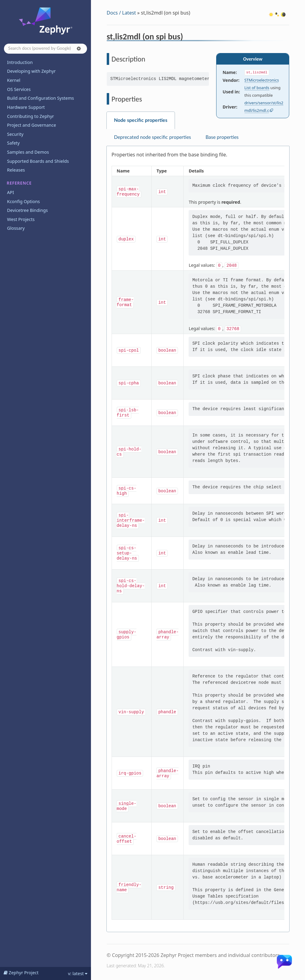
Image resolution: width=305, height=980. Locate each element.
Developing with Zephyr (31, 71)
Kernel (14, 80)
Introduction (20, 62)
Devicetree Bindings (27, 210)
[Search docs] (45, 49)
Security (15, 134)
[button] (79, 48)
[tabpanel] (198, 539)
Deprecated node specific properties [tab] (152, 137)
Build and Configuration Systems (40, 98)
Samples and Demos (28, 152)
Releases (16, 170)
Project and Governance (31, 125)
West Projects (21, 219)
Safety (13, 143)
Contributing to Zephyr (30, 116)
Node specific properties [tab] (141, 120)
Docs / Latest (121, 13)
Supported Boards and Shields (38, 161)
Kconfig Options (23, 201)
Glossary (16, 228)
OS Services (19, 89)
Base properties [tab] (222, 137)
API (10, 192)
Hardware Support (26, 107)
